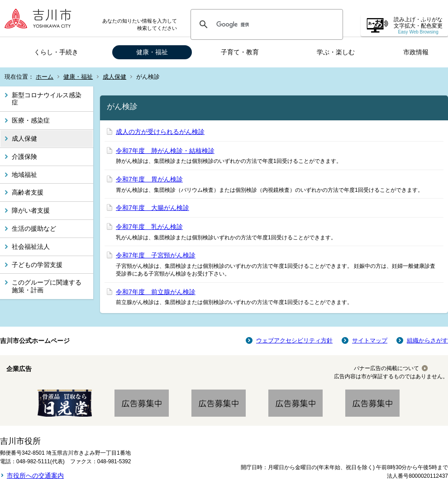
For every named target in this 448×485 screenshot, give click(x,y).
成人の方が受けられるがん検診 (160, 132)
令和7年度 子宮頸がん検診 (156, 255)
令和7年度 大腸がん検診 (153, 208)
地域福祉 (24, 175)
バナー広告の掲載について (386, 368)
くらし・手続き (56, 52)
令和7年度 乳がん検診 (149, 227)
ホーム (45, 77)
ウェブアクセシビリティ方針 (294, 340)
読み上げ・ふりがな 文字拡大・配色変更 (418, 26)
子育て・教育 (240, 52)
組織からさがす (427, 340)
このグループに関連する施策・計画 (47, 286)
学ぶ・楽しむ (336, 52)
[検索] (265, 24)
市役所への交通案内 (35, 475)
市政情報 (416, 52)
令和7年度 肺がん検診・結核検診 (165, 151)
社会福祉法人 (31, 247)
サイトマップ (370, 340)
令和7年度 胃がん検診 (149, 179)
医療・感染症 (31, 120)
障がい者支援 (31, 210)
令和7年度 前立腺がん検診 (156, 292)
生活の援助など (34, 228)
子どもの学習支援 (37, 265)
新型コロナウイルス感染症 (47, 99)
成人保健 (114, 77)
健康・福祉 (152, 52)
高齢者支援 (28, 192)
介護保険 (24, 157)
